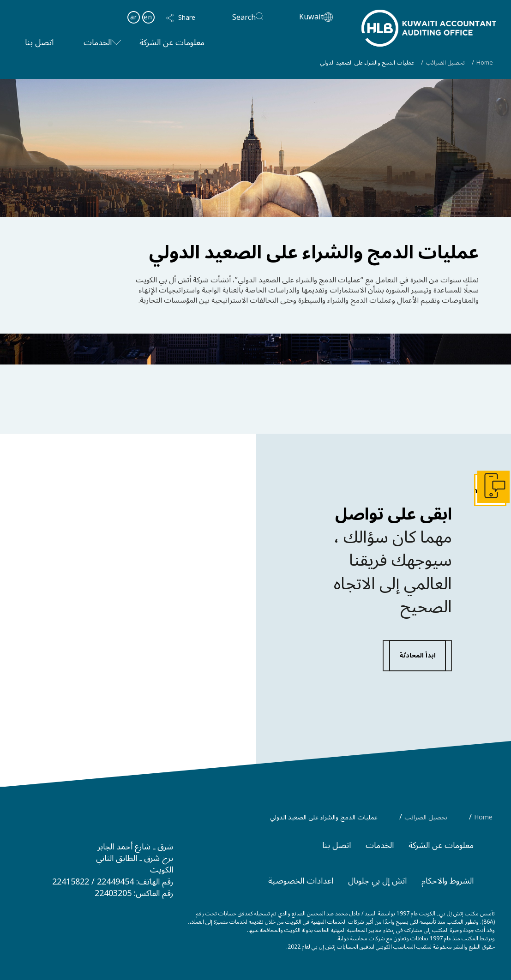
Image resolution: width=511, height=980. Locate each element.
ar (134, 17)
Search (244, 18)
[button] (189, 18)
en (148, 17)
